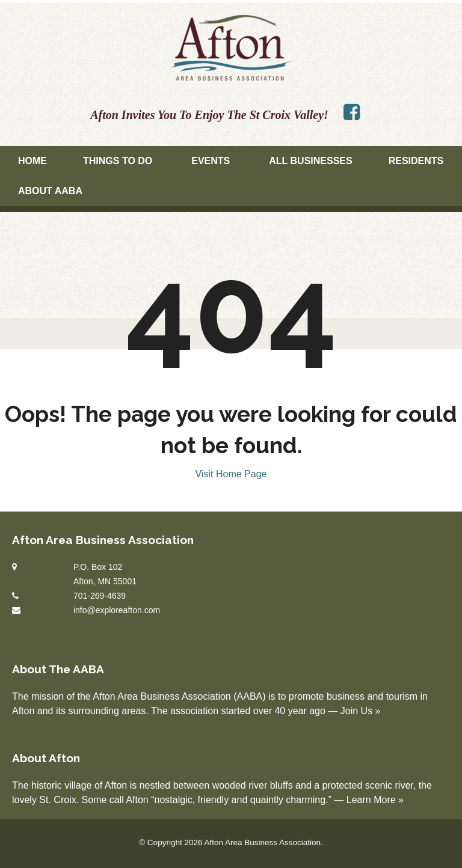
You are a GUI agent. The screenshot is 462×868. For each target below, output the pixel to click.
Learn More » (375, 800)
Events (211, 161)
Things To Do (118, 161)
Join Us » (361, 711)
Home (32, 161)
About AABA (50, 191)
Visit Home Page (231, 474)
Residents (416, 161)
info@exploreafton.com (117, 610)
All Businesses (310, 161)
